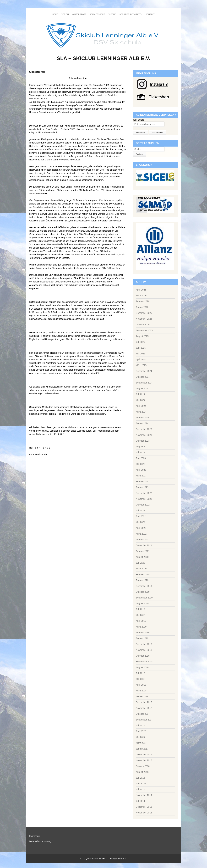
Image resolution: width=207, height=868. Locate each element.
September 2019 (144, 598)
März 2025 (141, 365)
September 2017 (144, 720)
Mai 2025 (141, 354)
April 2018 (141, 685)
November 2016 (144, 760)
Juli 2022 (140, 511)
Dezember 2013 (144, 807)
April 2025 (141, 359)
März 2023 (141, 476)
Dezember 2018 (144, 644)
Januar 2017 (142, 749)
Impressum (35, 836)
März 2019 (141, 627)
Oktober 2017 (143, 714)
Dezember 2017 (144, 702)
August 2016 (142, 772)
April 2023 (141, 470)
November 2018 (144, 650)
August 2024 (142, 388)
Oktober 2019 (143, 592)
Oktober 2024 (143, 377)
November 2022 (144, 499)
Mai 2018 (141, 679)
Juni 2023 (141, 458)
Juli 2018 (140, 673)
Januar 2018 (142, 696)
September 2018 (144, 662)
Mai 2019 (141, 615)
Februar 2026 (143, 301)
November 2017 (144, 708)
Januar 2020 (142, 580)
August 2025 (142, 336)
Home (55, 14)
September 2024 (144, 383)
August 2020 (142, 557)
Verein (65, 14)
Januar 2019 (142, 638)
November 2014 (144, 795)
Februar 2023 (143, 481)
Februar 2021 (143, 551)
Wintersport (79, 14)
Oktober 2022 (143, 505)
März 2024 (141, 412)
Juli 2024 (140, 394)
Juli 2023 (140, 452)
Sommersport (97, 14)
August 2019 (142, 603)
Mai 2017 (141, 737)
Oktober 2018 (143, 656)
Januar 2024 (142, 423)
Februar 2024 (143, 418)
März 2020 (141, 569)
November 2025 (144, 319)
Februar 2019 (143, 633)
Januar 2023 (142, 487)
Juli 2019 (140, 609)
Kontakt (150, 14)
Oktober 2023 (143, 441)
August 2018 (142, 667)
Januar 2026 (142, 307)
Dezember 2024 (144, 371)
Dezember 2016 (144, 755)
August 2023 (142, 447)
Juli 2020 (140, 563)
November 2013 (144, 813)
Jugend (112, 14)
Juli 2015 (140, 789)
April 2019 (141, 621)
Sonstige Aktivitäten (131, 14)
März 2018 (141, 691)
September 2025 (144, 330)
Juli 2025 (140, 342)
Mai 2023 (141, 464)
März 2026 (141, 296)
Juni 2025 (141, 348)
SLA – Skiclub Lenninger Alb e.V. (103, 58)
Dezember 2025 (144, 313)
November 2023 (144, 435)
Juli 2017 (140, 725)
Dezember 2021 (144, 545)
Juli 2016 (140, 778)
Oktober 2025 (143, 325)
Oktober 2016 (143, 766)
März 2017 (141, 743)
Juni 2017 (141, 731)
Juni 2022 (141, 516)
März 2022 (141, 534)
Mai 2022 (141, 522)
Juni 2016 (141, 784)
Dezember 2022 (144, 493)
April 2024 (141, 406)
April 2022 (141, 528)
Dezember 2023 (144, 429)
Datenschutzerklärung (40, 841)
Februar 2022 (143, 540)
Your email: (138, 120)
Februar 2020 (143, 574)
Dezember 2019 (144, 586)
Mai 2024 (141, 400)
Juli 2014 (140, 801)
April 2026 (141, 290)
